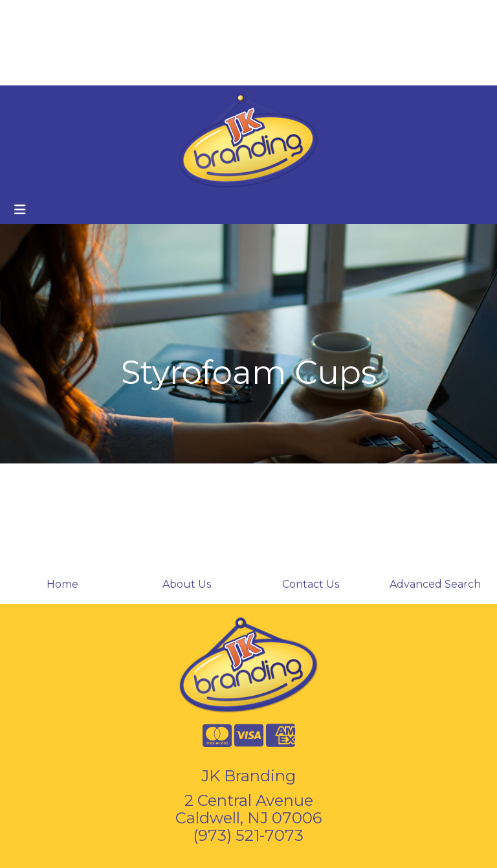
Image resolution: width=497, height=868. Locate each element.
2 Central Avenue (249, 800)
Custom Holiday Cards (69, 71)
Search (317, 14)
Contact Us (311, 584)
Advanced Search (435, 584)
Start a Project (173, 71)
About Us (187, 584)
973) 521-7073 (251, 835)
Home (28, 14)
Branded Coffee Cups (68, 42)
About (70, 14)
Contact (137, 14)
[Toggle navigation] (20, 210)
